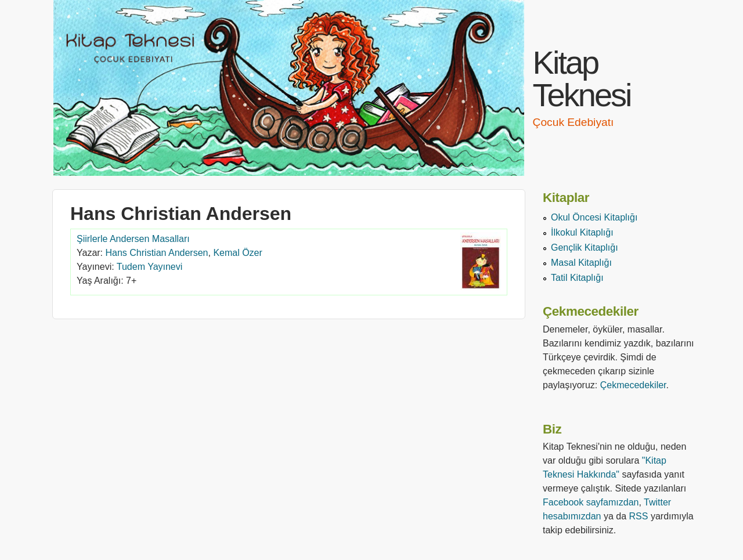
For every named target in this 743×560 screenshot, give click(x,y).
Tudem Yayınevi (150, 267)
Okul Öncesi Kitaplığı (594, 217)
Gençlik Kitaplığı (585, 248)
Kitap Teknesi (582, 79)
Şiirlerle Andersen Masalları (133, 239)
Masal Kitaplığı (581, 263)
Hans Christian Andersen (157, 253)
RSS (639, 516)
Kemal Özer (237, 253)
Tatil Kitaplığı (577, 278)
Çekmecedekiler (633, 385)
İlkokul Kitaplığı (582, 232)
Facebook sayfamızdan (591, 502)
